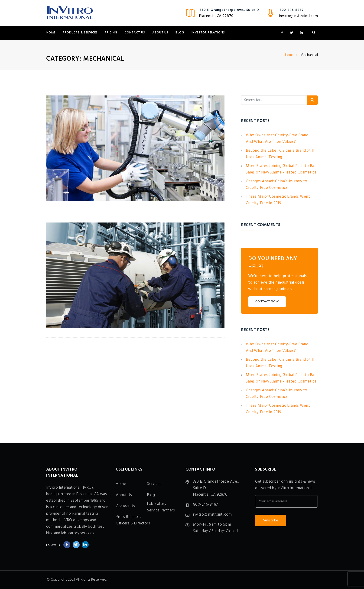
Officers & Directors (133, 523)
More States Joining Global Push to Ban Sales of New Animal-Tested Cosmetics (281, 169)
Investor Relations (208, 33)
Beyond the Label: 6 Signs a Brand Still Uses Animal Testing (280, 154)
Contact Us (135, 33)
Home (51, 33)
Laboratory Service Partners (161, 507)
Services (154, 484)
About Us (160, 33)
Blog (180, 33)
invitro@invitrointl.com (299, 16)
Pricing (111, 33)
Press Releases (128, 517)
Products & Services (80, 33)
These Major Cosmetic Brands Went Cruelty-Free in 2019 (278, 200)
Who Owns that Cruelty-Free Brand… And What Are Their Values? (279, 139)
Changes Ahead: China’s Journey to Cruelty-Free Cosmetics (277, 185)
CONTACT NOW (267, 302)
